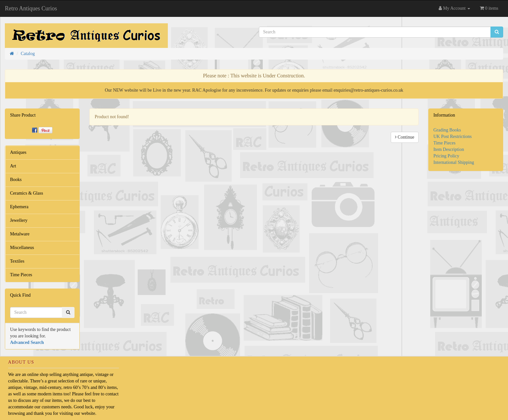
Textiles (17, 261)
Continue (405, 137)
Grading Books (447, 130)
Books (16, 180)
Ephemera (19, 207)
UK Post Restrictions (453, 136)
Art (13, 166)
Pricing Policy (446, 156)
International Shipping (454, 162)
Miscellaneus (22, 248)
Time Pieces (21, 275)
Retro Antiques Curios (31, 8)
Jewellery (19, 220)
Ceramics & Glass (27, 193)
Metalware (20, 234)
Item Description (449, 149)
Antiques (18, 152)
